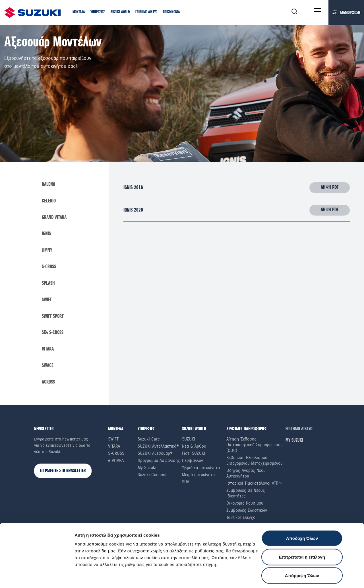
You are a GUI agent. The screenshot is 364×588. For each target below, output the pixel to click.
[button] (79, 12)
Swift (47, 300)
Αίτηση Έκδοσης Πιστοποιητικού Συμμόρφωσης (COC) (255, 446)
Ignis (46, 234)
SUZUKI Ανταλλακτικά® (158, 447)
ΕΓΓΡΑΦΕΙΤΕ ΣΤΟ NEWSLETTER (63, 472)
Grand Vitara (54, 218)
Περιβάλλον (193, 461)
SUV (186, 483)
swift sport (53, 317)
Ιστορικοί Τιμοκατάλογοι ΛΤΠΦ (254, 484)
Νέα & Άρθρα (194, 447)
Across (48, 383)
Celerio (49, 201)
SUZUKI (189, 440)
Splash (48, 284)
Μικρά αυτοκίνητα (198, 476)
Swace (48, 367)
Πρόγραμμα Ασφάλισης (159, 461)
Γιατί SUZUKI (194, 454)
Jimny (47, 251)
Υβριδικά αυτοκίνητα (201, 468)
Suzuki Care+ (150, 440)
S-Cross (49, 267)
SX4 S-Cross (53, 334)
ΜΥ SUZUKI (294, 441)
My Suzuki (147, 468)
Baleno (48, 185)
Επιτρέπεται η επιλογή (302, 524)
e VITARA (116, 461)
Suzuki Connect (152, 476)
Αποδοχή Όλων (302, 505)
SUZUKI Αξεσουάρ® (155, 454)
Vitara (48, 350)
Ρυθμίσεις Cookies (94, 577)
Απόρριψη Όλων (302, 542)
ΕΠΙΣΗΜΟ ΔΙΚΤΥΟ (299, 430)
